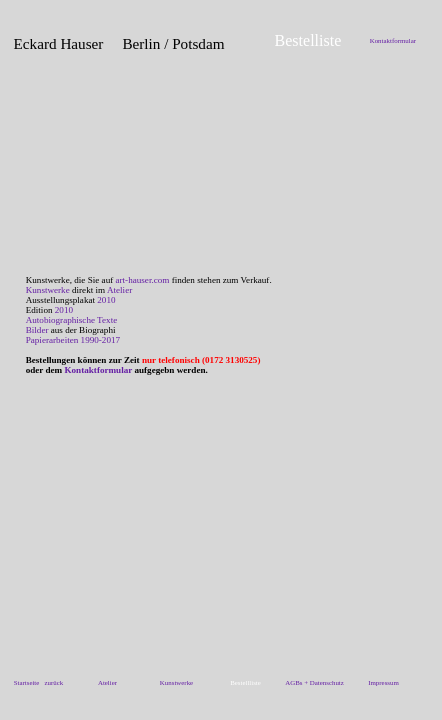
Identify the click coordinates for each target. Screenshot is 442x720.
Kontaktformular (393, 40)
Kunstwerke (48, 290)
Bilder (37, 330)
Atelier (119, 290)
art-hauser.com (143, 280)
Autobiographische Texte (72, 320)
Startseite (27, 682)
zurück (54, 682)
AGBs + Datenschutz (314, 682)
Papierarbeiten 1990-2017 (73, 340)
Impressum (383, 682)
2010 (106, 300)
